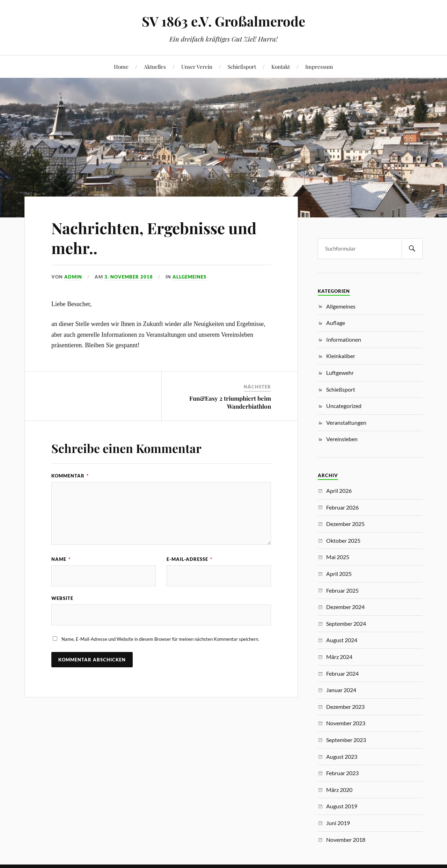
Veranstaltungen (346, 422)
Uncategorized (344, 406)
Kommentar (70, 476)
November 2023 (346, 723)
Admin (73, 277)
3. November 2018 (129, 277)
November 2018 (346, 840)
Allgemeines (189, 277)
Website (62, 598)
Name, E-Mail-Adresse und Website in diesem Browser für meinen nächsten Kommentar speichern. (160, 639)
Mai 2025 (338, 557)
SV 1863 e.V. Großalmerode (223, 21)
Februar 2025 (342, 590)
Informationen (344, 339)
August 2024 (342, 640)
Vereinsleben (342, 439)
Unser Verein (197, 66)
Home (121, 66)
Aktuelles (155, 66)
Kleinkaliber (341, 356)
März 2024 (339, 657)
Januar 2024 (341, 690)
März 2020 (339, 790)
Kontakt (281, 66)
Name (61, 559)
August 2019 (342, 806)
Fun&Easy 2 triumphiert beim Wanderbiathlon (230, 402)
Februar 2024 (342, 673)
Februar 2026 (342, 507)
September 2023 (346, 740)
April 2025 (339, 574)
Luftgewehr (340, 373)
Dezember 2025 (345, 524)
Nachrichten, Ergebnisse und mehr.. (154, 238)
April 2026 (339, 491)
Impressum (319, 66)
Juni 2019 (338, 823)
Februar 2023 (342, 773)
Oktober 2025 (343, 540)
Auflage (336, 323)
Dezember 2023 (345, 707)
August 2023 (342, 756)
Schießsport (242, 66)
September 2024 (346, 624)
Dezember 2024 (345, 607)
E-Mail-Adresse (189, 559)
